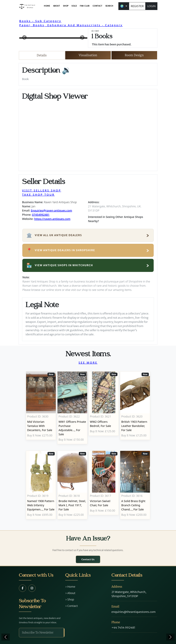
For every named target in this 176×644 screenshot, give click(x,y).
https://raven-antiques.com (52, 219)
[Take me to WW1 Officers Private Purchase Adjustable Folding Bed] (72, 408)
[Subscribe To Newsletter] (41, 633)
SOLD (74, 6)
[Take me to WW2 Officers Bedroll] (104, 408)
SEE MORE (88, 363)
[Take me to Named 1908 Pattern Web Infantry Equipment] (41, 485)
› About (70, 593)
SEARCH (109, 6)
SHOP (66, 6)
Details (42, 55)
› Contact (72, 606)
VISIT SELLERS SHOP (42, 190)
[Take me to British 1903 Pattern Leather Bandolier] (135, 408)
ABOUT (57, 6)
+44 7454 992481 (123, 628)
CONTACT (97, 6)
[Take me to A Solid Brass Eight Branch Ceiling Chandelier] (135, 485)
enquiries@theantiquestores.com (133, 612)
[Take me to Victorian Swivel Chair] (104, 485)
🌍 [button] (122, 6)
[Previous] (6, 637)
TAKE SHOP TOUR (38, 195)
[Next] (170, 637)
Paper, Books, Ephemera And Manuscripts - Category (71, 25)
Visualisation (88, 55)
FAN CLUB (85, 6)
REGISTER (137, 6)
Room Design (134, 55)
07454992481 (41, 215)
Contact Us (88, 559)
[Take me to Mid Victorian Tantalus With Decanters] (41, 408)
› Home (70, 587)
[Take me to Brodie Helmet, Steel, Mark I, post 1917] (72, 485)
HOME (47, 6)
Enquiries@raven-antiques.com (51, 210)
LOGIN (151, 6)
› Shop (70, 599)
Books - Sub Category (40, 21)
